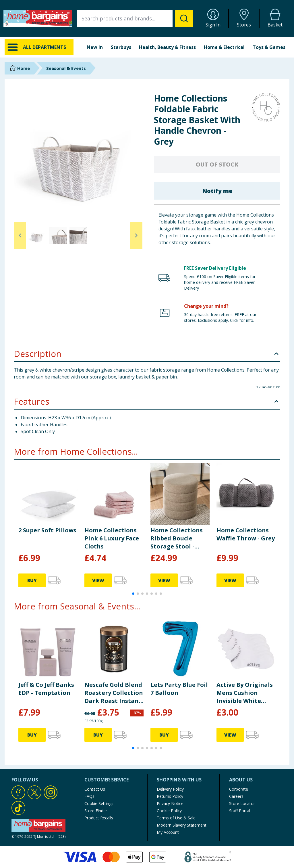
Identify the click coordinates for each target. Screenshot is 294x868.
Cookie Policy (169, 811)
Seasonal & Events (66, 68)
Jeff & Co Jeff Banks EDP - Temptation (46, 689)
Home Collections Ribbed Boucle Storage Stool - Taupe (177, 538)
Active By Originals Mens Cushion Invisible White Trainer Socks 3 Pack (245, 693)
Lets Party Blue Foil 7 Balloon (179, 689)
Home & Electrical (224, 47)
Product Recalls (99, 818)
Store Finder (96, 811)
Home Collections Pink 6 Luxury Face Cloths (112, 538)
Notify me (217, 191)
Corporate (239, 789)
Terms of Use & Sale (176, 818)
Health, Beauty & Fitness (167, 47)
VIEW (98, 580)
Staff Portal (240, 811)
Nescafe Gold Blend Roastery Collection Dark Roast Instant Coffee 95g (114, 693)
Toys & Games (269, 47)
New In (95, 47)
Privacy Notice (170, 803)
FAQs (89, 796)
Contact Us (95, 789)
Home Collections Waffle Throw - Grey (246, 534)
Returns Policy (170, 796)
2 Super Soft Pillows (47, 530)
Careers (236, 796)
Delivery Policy (170, 789)
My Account (168, 832)
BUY (32, 580)
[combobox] (135, 18)
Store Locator (242, 803)
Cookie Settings (99, 803)
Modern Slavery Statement (182, 825)
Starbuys (121, 47)
